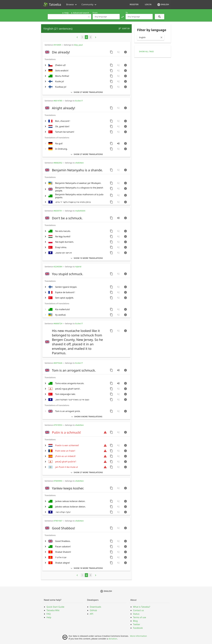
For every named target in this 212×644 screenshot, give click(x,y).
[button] (123, 17)
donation (113, 639)
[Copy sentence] (111, 52)
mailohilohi (80, 211)
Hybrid (78, 267)
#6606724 (58, 323)
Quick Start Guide (55, 607)
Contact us (138, 610)
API (91, 614)
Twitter (137, 624)
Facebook (138, 628)
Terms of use (140, 617)
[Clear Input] (161, 37)
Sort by (124, 29)
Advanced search (81, 13)
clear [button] (89, 17)
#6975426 (58, 363)
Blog (135, 621)
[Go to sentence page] (125, 52)
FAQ (49, 614)
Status (136, 614)
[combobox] (106, 17)
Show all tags (146, 51)
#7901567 (58, 521)
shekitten (79, 163)
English (163, 5)
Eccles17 (79, 101)
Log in (148, 4)
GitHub (93, 610)
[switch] (76, 52)
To (127, 13)
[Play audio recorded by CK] (118, 218)
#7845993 (58, 481)
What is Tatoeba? (142, 607)
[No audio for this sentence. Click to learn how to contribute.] (118, 52)
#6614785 (58, 101)
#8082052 (58, 163)
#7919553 (58, 425)
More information (139, 636)
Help (66, 13)
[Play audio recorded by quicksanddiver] (118, 143)
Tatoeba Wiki (53, 610)
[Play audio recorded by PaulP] (118, 383)
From (95, 13)
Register (134, 4)
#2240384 (58, 267)
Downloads (95, 607)
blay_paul (78, 45)
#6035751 (58, 211)
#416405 (57, 45)
